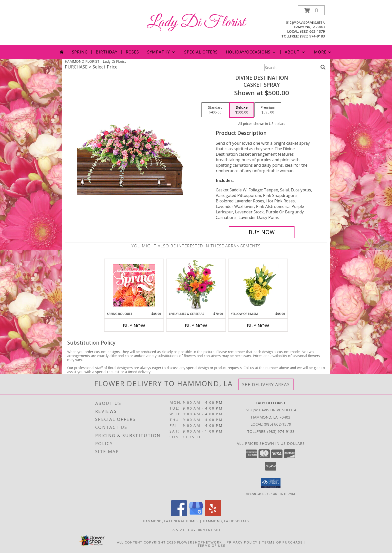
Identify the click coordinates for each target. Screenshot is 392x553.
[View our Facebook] (179, 515)
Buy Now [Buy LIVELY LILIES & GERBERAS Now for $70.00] (196, 326)
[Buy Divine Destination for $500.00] (262, 232)
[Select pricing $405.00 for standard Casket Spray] (215, 110)
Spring (80, 52)
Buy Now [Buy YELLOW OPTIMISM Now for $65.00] (258, 326)
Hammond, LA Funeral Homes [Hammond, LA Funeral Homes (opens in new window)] (171, 521)
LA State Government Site (196, 530)
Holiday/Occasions (251, 52)
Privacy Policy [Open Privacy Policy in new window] (242, 542)
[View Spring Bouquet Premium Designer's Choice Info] (134, 285)
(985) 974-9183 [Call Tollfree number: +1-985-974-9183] (281, 431)
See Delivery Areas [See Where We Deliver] (266, 384)
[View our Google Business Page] (196, 515)
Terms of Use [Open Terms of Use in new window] (212, 545)
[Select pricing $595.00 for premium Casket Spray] (268, 110)
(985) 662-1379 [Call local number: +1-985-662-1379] (312, 31)
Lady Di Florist (196, 23)
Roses (132, 52)
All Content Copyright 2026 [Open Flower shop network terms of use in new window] (146, 542)
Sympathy (162, 52)
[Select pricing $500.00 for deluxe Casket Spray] (242, 110)
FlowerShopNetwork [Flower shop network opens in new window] (200, 542)
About (295, 52)
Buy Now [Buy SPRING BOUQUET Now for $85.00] (134, 326)
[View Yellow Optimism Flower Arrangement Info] (258, 285)
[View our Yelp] (213, 515)
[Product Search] (291, 67)
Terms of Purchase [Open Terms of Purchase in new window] (282, 542)
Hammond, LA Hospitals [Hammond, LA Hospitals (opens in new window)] (226, 521)
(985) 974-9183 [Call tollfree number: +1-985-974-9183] (312, 36)
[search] (323, 67)
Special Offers (201, 52)
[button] (311, 10)
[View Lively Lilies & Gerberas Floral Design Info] (196, 285)
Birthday (106, 52)
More (323, 52)
